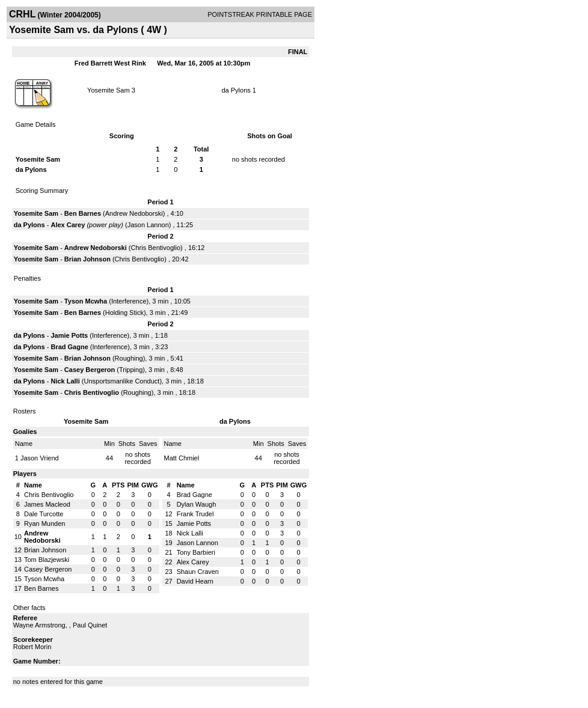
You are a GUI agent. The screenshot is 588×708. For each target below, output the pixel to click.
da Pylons (236, 90)
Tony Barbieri (196, 552)
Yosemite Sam (109, 90)
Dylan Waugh (197, 504)
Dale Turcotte (44, 514)
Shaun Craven (198, 572)
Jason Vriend (40, 458)
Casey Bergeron (90, 370)
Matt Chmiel (182, 458)
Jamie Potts (69, 335)
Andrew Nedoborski (134, 213)
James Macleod (47, 504)
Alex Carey (68, 225)
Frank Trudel (195, 514)
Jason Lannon (148, 225)
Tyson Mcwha (86, 301)
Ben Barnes (83, 213)
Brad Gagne (69, 347)
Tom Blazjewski (47, 560)
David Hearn (195, 581)
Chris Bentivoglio (156, 248)
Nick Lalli (65, 381)
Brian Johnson (87, 259)
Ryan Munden (45, 523)
